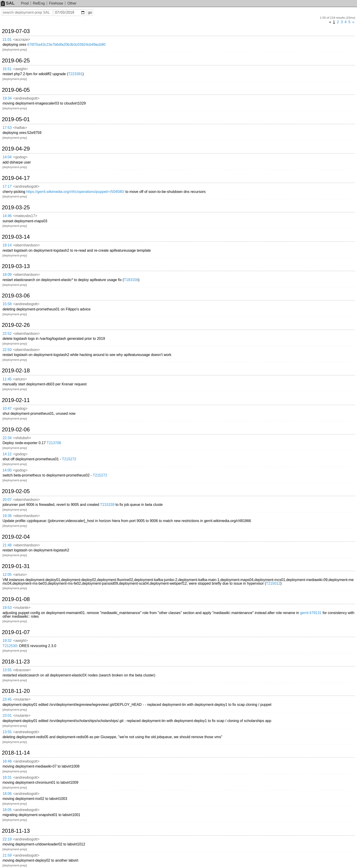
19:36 (7, 516)
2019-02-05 (16, 491)
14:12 (7, 454)
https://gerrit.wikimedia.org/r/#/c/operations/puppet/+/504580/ (75, 192)
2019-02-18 (16, 371)
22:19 (7, 839)
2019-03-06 (16, 296)
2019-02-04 (16, 537)
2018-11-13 (16, 831)
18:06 (7, 794)
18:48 (7, 761)
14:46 (7, 216)
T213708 (54, 443)
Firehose (56, 3)
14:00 (7, 470)
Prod (25, 3)
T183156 (131, 280)
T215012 (273, 583)
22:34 (7, 438)
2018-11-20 (16, 691)
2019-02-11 (16, 400)
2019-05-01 (16, 119)
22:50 (7, 350)
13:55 (7, 670)
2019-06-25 (16, 61)
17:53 (7, 128)
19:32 (7, 641)
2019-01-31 (16, 566)
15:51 (7, 69)
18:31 (7, 777)
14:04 (7, 157)
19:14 (7, 245)
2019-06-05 (16, 90)
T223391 (75, 74)
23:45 (7, 699)
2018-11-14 (16, 753)
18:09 (7, 275)
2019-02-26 (16, 325)
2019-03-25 (16, 207)
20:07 (7, 500)
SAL (8, 3)
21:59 (7, 855)
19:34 (7, 98)
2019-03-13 (16, 266)
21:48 (7, 545)
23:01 (7, 716)
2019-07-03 (16, 31)
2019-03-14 (16, 237)
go (90, 12)
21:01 (7, 40)
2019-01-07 (16, 632)
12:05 (7, 575)
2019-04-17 (16, 178)
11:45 (7, 379)
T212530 (10, 646)
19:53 (7, 608)
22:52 (7, 334)
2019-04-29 (16, 149)
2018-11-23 (16, 662)
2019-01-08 (16, 599)
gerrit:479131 (311, 613)
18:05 (7, 810)
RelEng (39, 3)
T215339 (107, 505)
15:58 (7, 304)
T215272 (69, 459)
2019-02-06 (16, 430)
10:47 (7, 408)
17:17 (7, 186)
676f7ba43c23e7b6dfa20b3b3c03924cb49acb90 (66, 45)
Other (72, 3)
